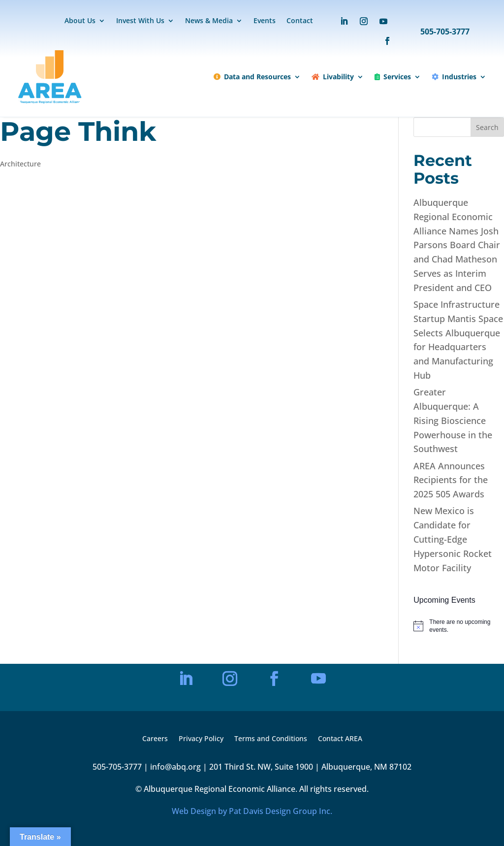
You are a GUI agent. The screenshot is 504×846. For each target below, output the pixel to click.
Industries (454, 77)
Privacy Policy (201, 739)
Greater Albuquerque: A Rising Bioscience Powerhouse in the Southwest (453, 420)
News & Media (209, 21)
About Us (80, 21)
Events (265, 21)
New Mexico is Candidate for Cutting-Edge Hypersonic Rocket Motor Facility (453, 539)
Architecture (20, 164)
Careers (155, 739)
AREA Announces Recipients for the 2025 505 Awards (451, 480)
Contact (300, 21)
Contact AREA (340, 739)
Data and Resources (252, 77)
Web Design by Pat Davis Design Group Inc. (252, 811)
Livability (333, 77)
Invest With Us (140, 21)
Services (393, 77)
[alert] (459, 626)
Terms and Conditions (271, 739)
